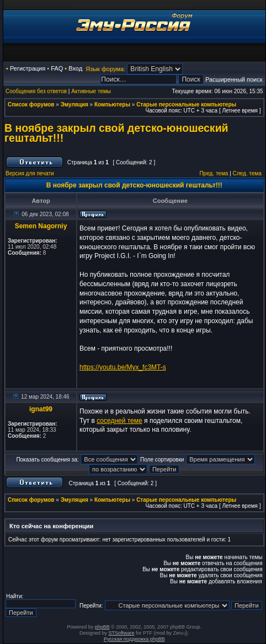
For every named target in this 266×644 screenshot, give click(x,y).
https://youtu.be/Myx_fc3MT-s (123, 367)
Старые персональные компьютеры (186, 104)
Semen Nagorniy (41, 226)
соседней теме (119, 421)
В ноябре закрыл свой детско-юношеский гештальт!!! (116, 133)
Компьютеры (112, 104)
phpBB (102, 627)
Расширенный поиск (234, 79)
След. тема (247, 173)
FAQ (57, 68)
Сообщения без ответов (36, 91)
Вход (75, 68)
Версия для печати (30, 173)
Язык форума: (105, 69)
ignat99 (41, 409)
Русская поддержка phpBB (134, 639)
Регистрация (28, 68)
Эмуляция (75, 104)
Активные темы (91, 91)
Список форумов (31, 104)
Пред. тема (214, 173)
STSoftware (122, 633)
